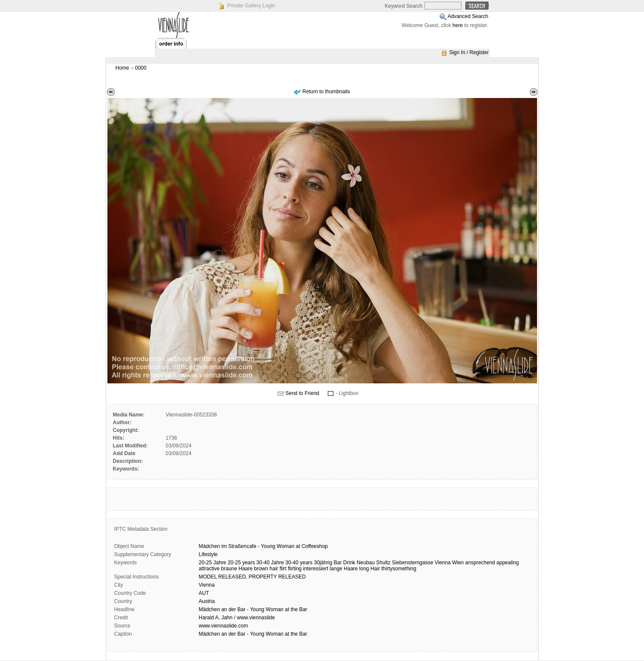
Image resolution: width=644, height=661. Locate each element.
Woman (285, 546)
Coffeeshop (315, 546)
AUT (204, 593)
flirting (295, 569)
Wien (458, 563)
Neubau (366, 563)
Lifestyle (208, 554)
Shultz (383, 563)
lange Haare (343, 569)
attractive (209, 569)
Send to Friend (302, 393)
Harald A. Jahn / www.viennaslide (237, 618)
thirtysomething (398, 569)
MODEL (208, 577)
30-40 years (299, 563)
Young (268, 546)
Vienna (443, 563)
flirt (283, 569)
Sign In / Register (469, 52)
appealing (508, 563)
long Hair (369, 569)
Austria (207, 601)
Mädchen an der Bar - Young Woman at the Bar (253, 609)
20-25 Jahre (213, 563)
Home (122, 68)
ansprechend (480, 563)
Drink (349, 563)
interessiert (316, 569)
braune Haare (237, 569)
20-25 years (241, 563)
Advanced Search (468, 16)
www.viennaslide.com (224, 626)
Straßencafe (242, 546)
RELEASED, (233, 577)
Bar (338, 563)
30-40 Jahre (270, 563)
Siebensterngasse (412, 563)
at (298, 546)
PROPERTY (263, 577)
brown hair (266, 569)
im (224, 546)
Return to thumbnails (326, 92)
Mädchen (209, 546)
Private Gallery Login (251, 6)
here (458, 25)
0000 (141, 68)
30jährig (323, 563)
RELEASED (292, 577)
